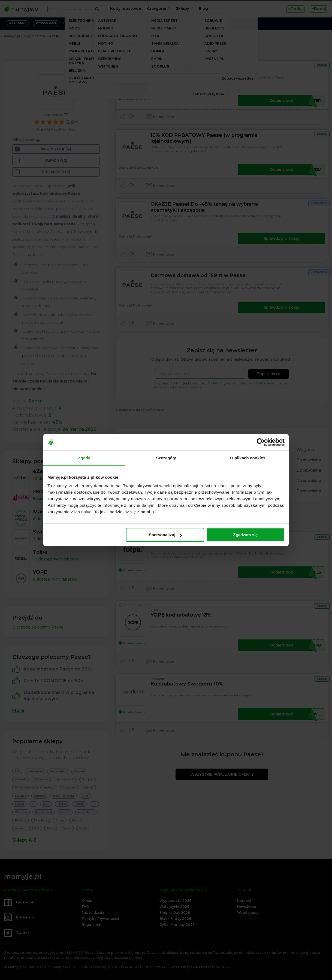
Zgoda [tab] (84, 458)
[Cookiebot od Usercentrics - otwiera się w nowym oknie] (261, 442)
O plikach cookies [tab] (248, 458)
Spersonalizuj (165, 535)
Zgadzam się (245, 535)
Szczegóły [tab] (166, 458)
